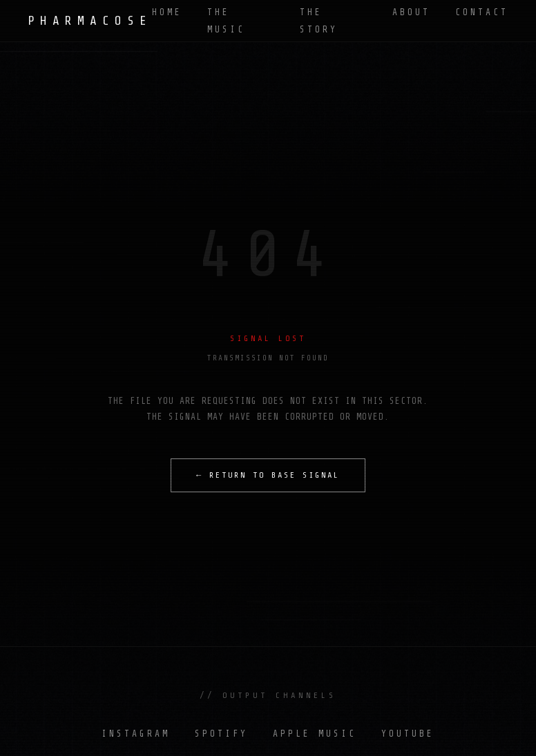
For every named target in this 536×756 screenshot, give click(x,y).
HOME (167, 12)
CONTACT (482, 12)
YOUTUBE (408, 734)
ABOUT (411, 12)
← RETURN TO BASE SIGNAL (268, 475)
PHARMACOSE (90, 21)
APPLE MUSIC (315, 734)
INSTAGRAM (136, 734)
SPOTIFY (221, 734)
